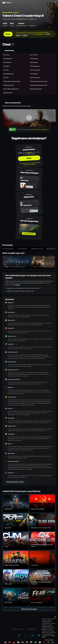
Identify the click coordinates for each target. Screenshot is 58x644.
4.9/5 (5, 23)
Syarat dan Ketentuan (18, 629)
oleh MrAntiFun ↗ (33, 26)
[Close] (55, 617)
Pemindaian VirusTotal (21, 26)
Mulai (8, 34)
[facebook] (32, 636)
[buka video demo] (29, 118)
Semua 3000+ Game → (11, 13)
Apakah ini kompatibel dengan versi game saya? (21, 291)
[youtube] (39, 636)
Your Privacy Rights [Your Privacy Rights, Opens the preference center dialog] (49, 640)
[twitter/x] (26, 636)
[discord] (19, 636)
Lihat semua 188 (50, 249)
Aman (21, 23)
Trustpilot (17, 285)
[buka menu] (55, 3)
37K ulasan (5, 26)
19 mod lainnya (39, 34)
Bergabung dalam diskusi (15, 482)
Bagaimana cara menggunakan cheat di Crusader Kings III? (24, 288)
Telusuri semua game (29, 609)
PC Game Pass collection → (41, 129)
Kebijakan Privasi (32, 629)
